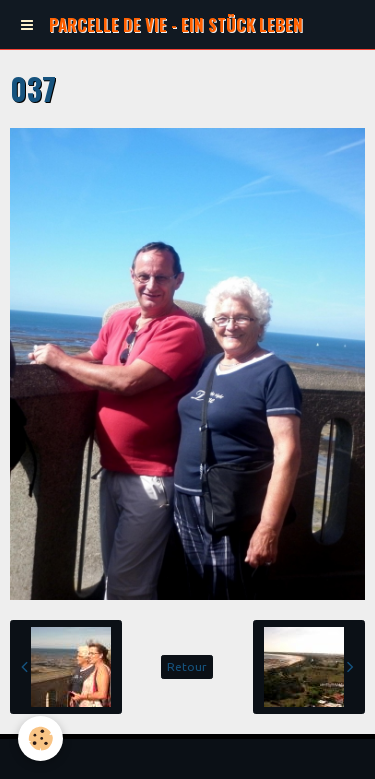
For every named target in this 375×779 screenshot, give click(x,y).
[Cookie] (40, 738)
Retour (187, 666)
